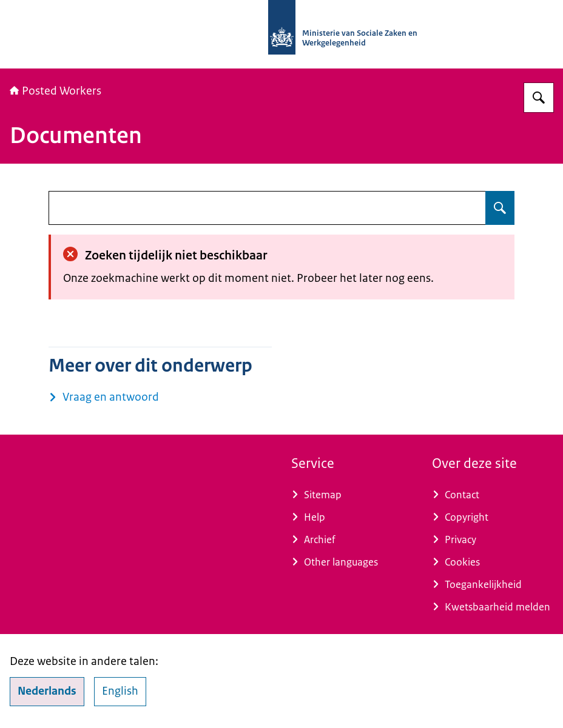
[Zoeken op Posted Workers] (539, 98)
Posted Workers (56, 91)
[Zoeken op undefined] (500, 208)
